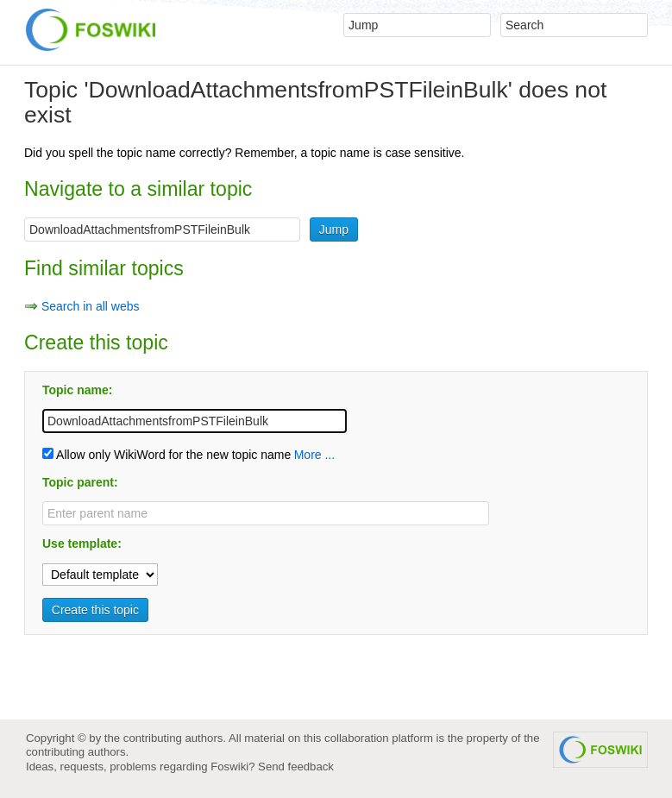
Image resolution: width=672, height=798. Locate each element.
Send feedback (296, 767)
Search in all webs (91, 306)
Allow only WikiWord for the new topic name (166, 455)
